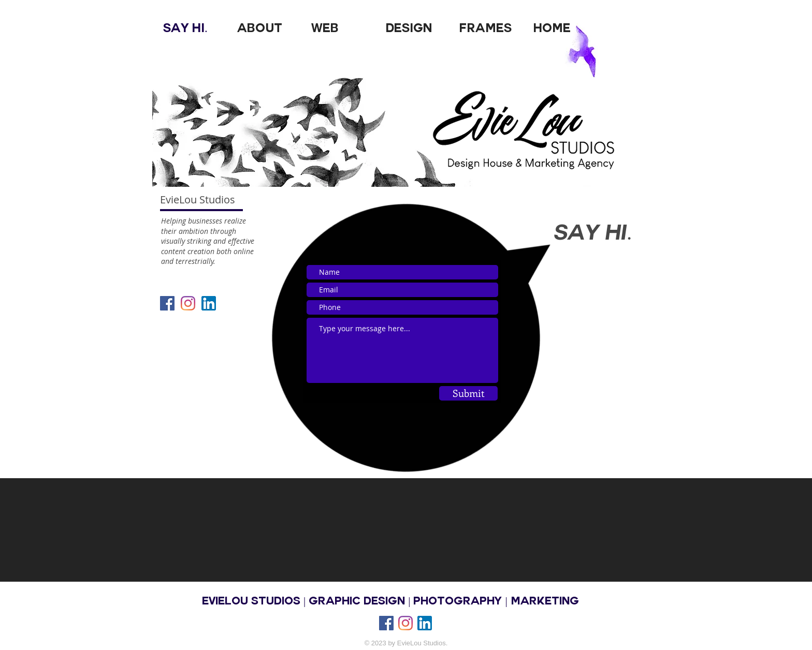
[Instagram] (405, 623)
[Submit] (468, 393)
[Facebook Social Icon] (167, 303)
